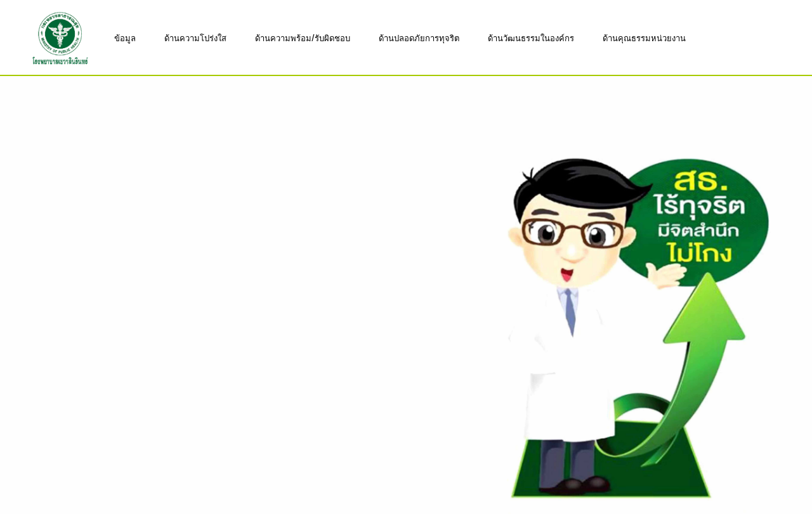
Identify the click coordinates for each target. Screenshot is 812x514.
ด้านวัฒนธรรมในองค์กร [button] (531, 37)
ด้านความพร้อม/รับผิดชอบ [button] (303, 37)
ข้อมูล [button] (125, 37)
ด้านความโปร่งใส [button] (195, 37)
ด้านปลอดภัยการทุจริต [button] (419, 37)
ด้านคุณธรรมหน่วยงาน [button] (644, 37)
